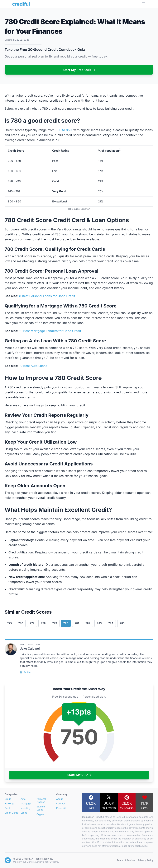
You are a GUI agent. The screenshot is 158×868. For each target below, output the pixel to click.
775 (10, 623)
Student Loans (41, 808)
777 (32, 623)
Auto (23, 799)
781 (77, 623)
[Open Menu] (143, 4)
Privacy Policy (146, 860)
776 (21, 623)
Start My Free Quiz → (79, 70)
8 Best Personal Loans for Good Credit (47, 296)
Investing (25, 808)
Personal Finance (41, 800)
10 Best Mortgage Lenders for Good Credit (50, 331)
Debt (7, 808)
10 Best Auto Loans (33, 366)
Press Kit (61, 808)
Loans (24, 813)
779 (55, 623)
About (59, 799)
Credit (8, 799)
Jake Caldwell (30, 649)
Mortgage (26, 803)
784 (111, 623)
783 (99, 623)
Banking (9, 803)
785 (122, 623)
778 (43, 623)
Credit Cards (11, 813)
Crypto (40, 814)
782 (88, 623)
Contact (61, 803)
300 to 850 (64, 130)
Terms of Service (126, 860)
